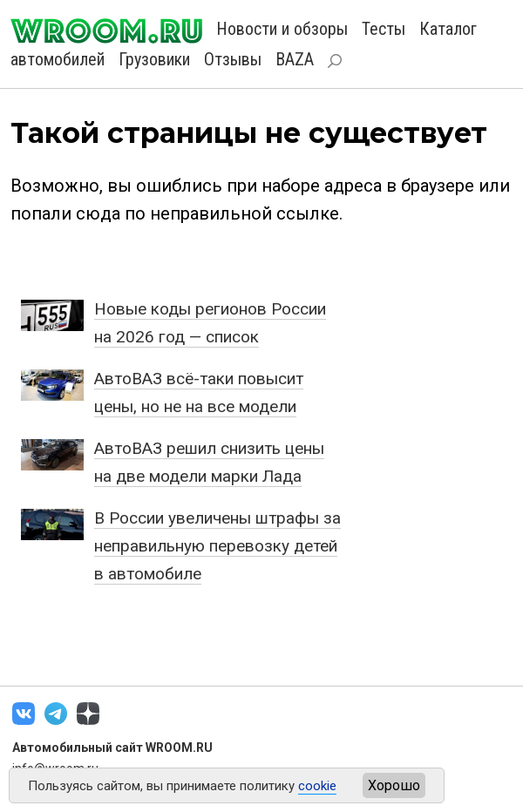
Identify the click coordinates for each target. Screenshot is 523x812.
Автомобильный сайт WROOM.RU (112, 748)
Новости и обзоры (282, 29)
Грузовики (154, 59)
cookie (317, 786)
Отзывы (233, 59)
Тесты (384, 29)
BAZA (295, 59)
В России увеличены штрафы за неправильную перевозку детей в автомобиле (217, 546)
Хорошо (394, 785)
